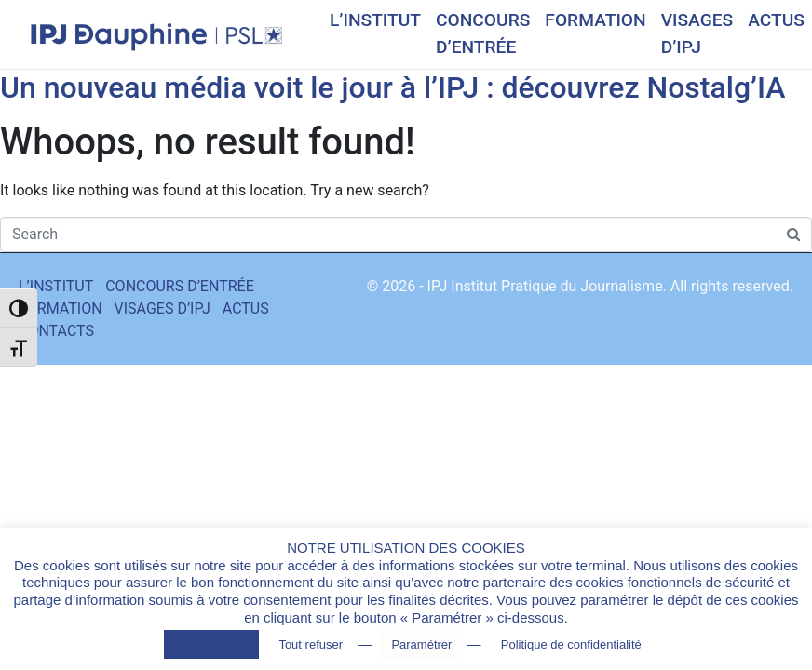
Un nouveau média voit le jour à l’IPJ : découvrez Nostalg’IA (393, 87)
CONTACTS (56, 331)
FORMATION (595, 20)
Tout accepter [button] (211, 644)
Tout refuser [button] (311, 644)
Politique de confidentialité (571, 644)
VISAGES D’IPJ (697, 33)
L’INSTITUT (375, 20)
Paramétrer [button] (421, 644)
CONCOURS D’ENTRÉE (483, 33)
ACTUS (776, 20)
